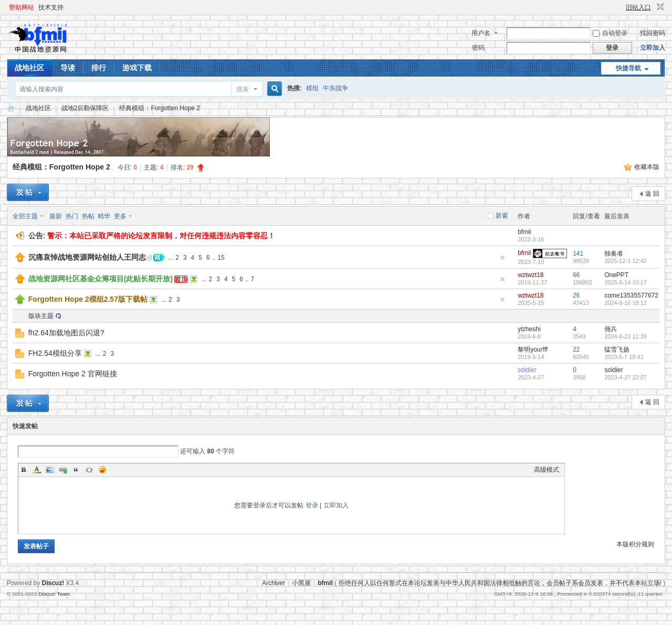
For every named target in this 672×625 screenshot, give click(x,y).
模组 (312, 88)
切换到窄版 (659, 7)
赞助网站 (22, 7)
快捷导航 (628, 68)
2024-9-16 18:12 (626, 303)
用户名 (481, 33)
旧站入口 (638, 7)
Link (63, 470)
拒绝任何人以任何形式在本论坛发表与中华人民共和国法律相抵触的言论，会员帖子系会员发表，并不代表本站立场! (500, 583)
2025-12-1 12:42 (626, 261)
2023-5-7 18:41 (624, 357)
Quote (76, 470)
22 (576, 349)
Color (37, 470)
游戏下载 (137, 68)
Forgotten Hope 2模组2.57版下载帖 (88, 299)
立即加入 (653, 48)
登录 (312, 505)
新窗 (502, 216)
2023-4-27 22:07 (626, 377)
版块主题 (41, 316)
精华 (104, 216)
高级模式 (547, 470)
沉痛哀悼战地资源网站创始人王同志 (87, 257)
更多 (120, 216)
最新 (56, 216)
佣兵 (611, 329)
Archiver (274, 583)
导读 (68, 68)
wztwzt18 (531, 275)
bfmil (524, 232)
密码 (478, 48)
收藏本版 (647, 167)
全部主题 (25, 216)
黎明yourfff (533, 349)
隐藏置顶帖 (502, 258)
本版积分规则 (635, 544)
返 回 (652, 194)
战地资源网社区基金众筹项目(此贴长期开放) (101, 279)
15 (221, 258)
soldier (527, 370)
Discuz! (53, 583)
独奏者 (614, 253)
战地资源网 (11, 108)
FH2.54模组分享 (55, 353)
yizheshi (529, 329)
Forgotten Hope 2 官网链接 (73, 374)
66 (576, 275)
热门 (72, 216)
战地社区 (29, 68)
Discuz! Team (54, 594)
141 (578, 253)
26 (576, 295)
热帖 (88, 216)
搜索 (243, 89)
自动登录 (610, 33)
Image (50, 470)
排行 (99, 68)
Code (89, 470)
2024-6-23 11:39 (626, 336)
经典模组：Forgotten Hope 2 (159, 108)
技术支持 (51, 7)
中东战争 (335, 88)
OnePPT (616, 275)
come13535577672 (631, 295)
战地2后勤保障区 (85, 108)
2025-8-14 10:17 (626, 282)
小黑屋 (301, 583)
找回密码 (653, 33)
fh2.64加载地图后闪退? (66, 333)
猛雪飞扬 (617, 349)
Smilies (102, 470)
